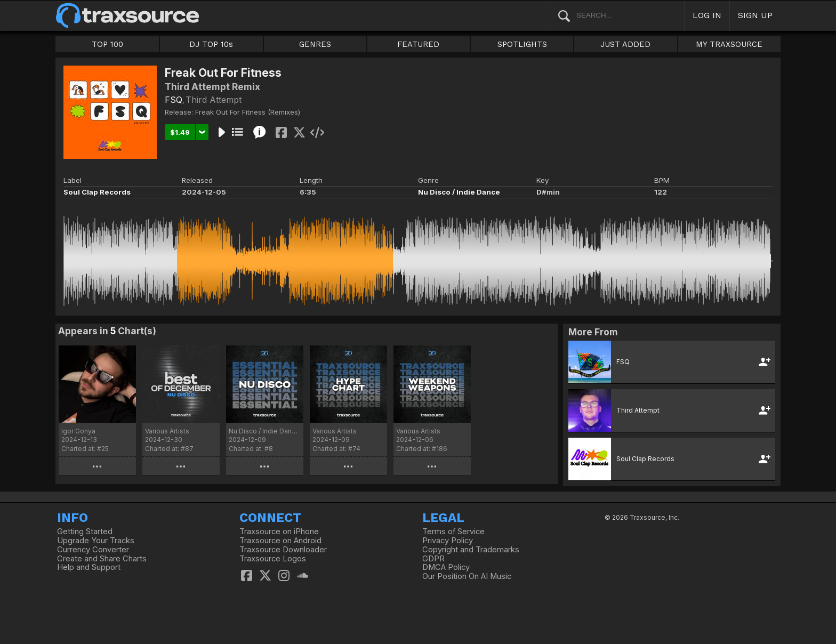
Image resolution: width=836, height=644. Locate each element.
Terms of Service (453, 532)
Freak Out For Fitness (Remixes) (248, 112)
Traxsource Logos (273, 559)
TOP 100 (107, 44)
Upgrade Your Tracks (96, 541)
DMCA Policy (446, 567)
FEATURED (418, 44)
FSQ (174, 100)
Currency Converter (93, 550)
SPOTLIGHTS (522, 44)
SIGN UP (755, 15)
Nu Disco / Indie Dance (459, 192)
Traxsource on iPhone (279, 532)
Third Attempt (214, 100)
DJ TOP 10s (211, 44)
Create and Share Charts (102, 559)
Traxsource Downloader (283, 550)
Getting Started (85, 532)
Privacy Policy (448, 541)
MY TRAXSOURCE (729, 44)
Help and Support (89, 567)
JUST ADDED (625, 44)
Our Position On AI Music (467, 576)
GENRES (315, 44)
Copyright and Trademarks (471, 550)
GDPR (433, 559)
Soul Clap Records (97, 192)
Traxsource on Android (280, 541)
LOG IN (707, 15)
